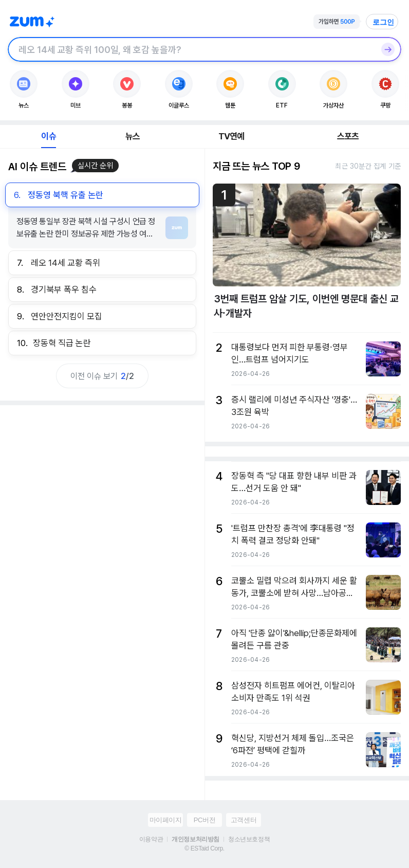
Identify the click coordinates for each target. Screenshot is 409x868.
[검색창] (191, 49)
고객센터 (244, 820)
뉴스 (133, 136)
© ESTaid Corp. (204, 848)
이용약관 (151, 839)
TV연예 (231, 136)
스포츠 (348, 136)
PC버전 (204, 820)
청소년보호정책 (249, 839)
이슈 (48, 136)
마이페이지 (166, 820)
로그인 (383, 22)
